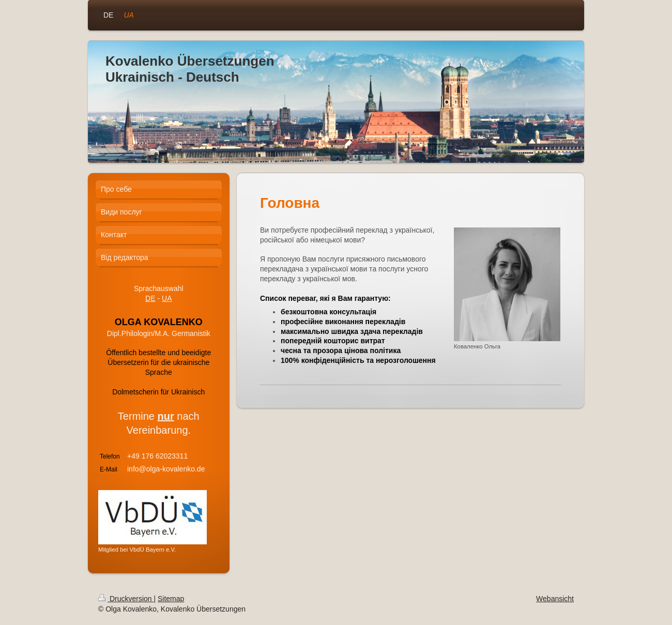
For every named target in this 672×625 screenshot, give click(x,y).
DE (150, 298)
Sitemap (171, 599)
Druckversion (126, 599)
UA (167, 298)
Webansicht (555, 599)
